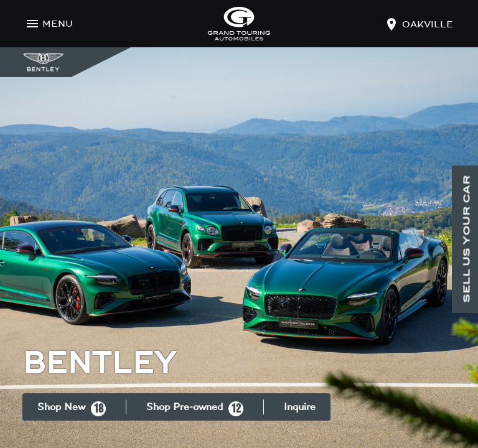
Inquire (300, 407)
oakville (428, 24)
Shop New (72, 409)
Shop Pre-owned (195, 409)
